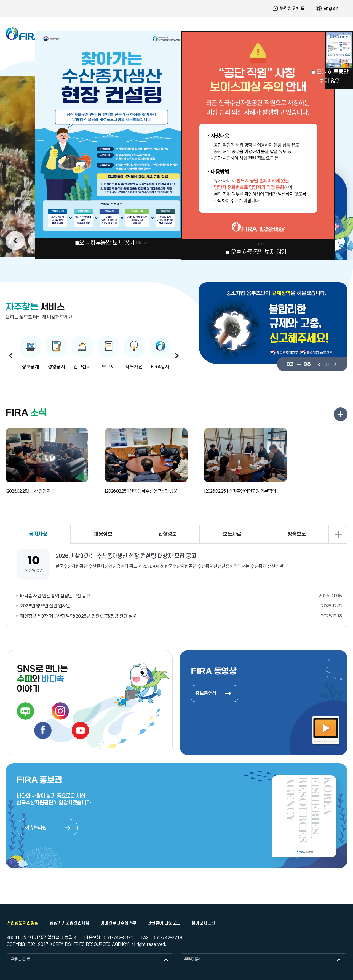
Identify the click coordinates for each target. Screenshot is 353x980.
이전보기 (319, 364)
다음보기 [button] (177, 355)
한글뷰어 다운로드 (164, 923)
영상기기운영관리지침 (69, 923)
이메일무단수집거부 (118, 923)
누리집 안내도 (292, 8)
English (331, 8)
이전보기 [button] (15, 241)
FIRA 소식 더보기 (341, 414)
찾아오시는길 (203, 923)
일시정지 (327, 364)
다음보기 (335, 364)
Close (142, 243)
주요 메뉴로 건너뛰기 (176, 0)
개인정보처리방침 (23, 923)
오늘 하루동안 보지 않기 (107, 243)
